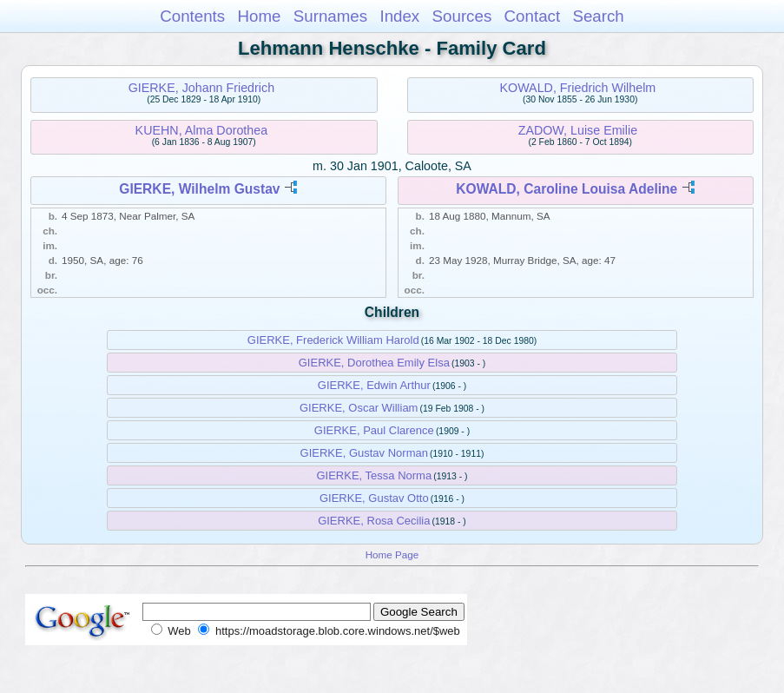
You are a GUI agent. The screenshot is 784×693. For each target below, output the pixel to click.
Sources (462, 16)
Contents (192, 16)
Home (259, 16)
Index (399, 16)
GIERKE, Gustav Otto (374, 498)
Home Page (392, 554)
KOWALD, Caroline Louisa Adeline (567, 189)
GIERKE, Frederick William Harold (333, 340)
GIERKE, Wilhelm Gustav (199, 189)
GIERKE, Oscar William (359, 408)
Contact (533, 16)
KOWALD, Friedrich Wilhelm (577, 88)
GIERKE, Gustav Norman (364, 453)
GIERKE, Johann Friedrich (201, 88)
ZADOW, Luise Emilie (578, 130)
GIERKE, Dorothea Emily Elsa (374, 363)
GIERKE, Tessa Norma (374, 475)
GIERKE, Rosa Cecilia (374, 521)
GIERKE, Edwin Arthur (374, 385)
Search (598, 16)
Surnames (330, 16)
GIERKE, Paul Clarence (374, 430)
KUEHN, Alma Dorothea (202, 130)
